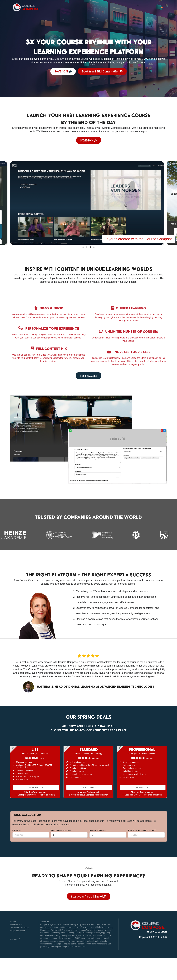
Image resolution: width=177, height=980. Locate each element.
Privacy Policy (16, 925)
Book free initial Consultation (102, 71)
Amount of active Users (61, 830)
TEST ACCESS (88, 376)
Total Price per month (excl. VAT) (142, 830)
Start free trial (36, 787)
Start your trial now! (89, 896)
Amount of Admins (98, 830)
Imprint (13, 922)
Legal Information (18, 931)
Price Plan (17, 830)
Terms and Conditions (20, 928)
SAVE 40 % (63, 71)
